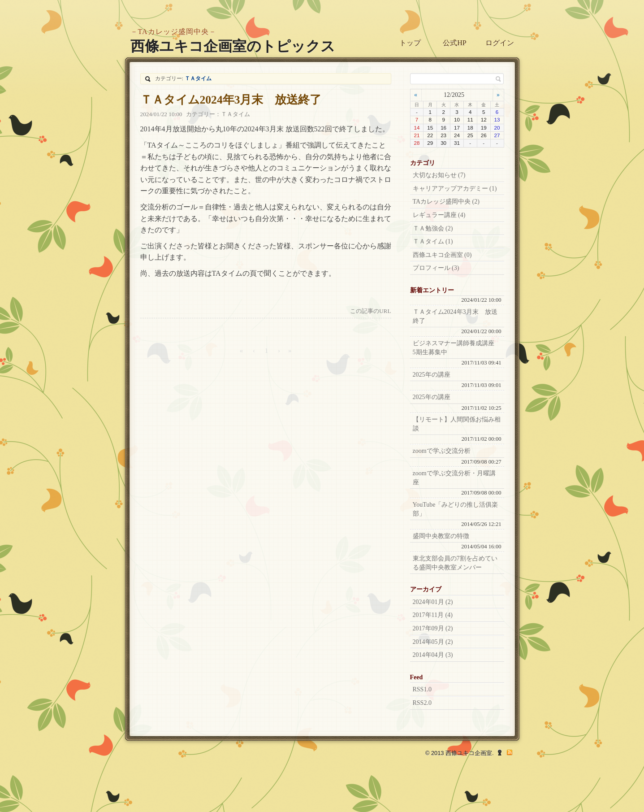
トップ (410, 43)
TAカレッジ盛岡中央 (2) (446, 202)
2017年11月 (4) (433, 615)
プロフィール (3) (436, 268)
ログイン (500, 43)
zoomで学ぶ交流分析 (442, 451)
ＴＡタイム (236, 114)
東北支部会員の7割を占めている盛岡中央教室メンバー (455, 563)
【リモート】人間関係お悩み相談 (457, 424)
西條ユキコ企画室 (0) (442, 255)
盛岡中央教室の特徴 (441, 536)
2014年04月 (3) (433, 655)
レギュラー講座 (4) (439, 215)
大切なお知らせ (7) (439, 175)
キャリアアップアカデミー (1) (455, 189)
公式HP (454, 43)
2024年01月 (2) (433, 602)
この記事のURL (371, 311)
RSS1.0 (422, 689)
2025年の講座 (432, 375)
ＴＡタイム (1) (433, 241)
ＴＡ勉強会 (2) (433, 228)
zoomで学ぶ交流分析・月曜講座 (454, 478)
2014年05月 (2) (433, 642)
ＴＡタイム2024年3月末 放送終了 (231, 100)
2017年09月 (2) (433, 628)
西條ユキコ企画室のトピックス (233, 46)
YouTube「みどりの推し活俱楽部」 (456, 509)
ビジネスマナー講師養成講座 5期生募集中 (457, 348)
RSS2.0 (422, 703)
